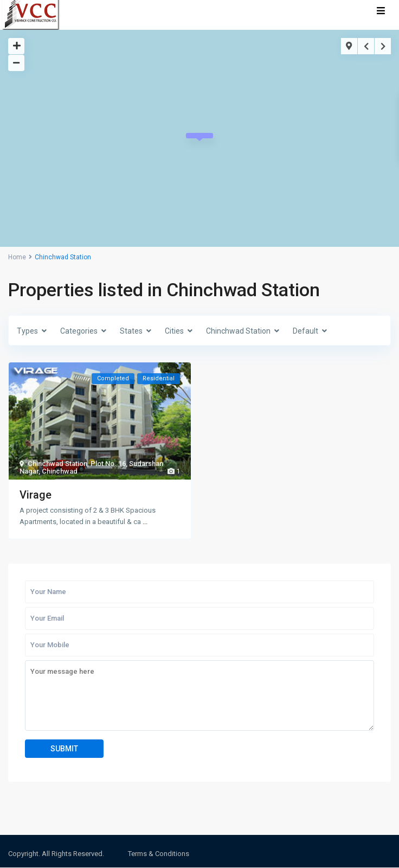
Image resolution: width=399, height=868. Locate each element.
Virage (36, 495)
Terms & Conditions (159, 854)
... (145, 522)
